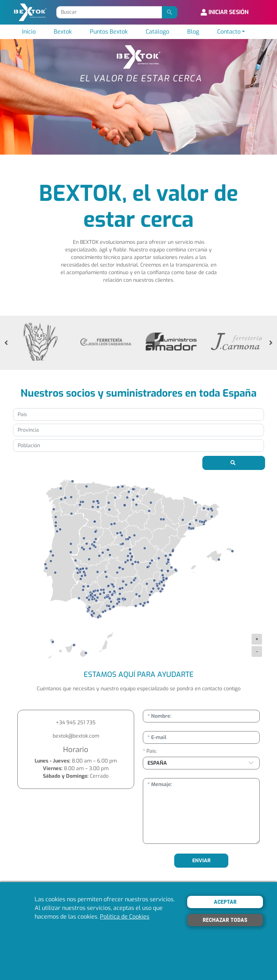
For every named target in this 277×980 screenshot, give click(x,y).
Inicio (29, 32)
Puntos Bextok (109, 32)
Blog (193, 32)
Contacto (229, 32)
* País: (150, 751)
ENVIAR (201, 861)
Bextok (63, 32)
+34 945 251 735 (76, 723)
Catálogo (157, 32)
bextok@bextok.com (76, 736)
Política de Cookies (125, 917)
